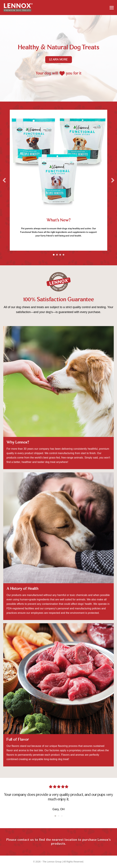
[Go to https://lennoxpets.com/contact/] (58, 843)
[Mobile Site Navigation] (112, 8)
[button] (4, 180)
